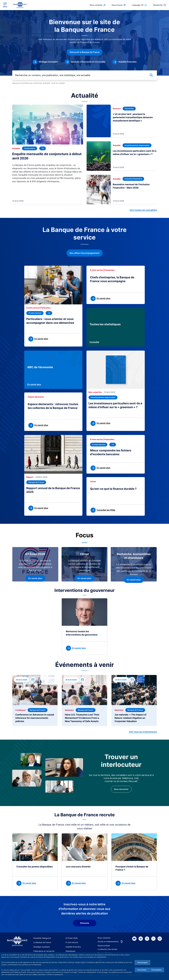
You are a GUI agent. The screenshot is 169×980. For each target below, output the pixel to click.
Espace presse (104, 946)
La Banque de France (42, 942)
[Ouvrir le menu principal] (5, 5)
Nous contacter (104, 938)
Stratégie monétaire (42, 947)
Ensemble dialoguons (42, 938)
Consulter (94, 342)
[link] (45, 62)
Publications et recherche (44, 951)
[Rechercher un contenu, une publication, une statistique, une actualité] (85, 75)
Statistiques (70, 951)
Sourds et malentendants (108, 941)
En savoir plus (34, 384)
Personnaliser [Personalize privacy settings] (157, 970)
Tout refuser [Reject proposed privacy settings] (142, 970)
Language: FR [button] (139, 5)
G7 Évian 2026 (72, 938)
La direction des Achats (107, 949)
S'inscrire (85, 923)
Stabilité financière (73, 947)
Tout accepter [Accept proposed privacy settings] (142, 962)
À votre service (72, 942)
